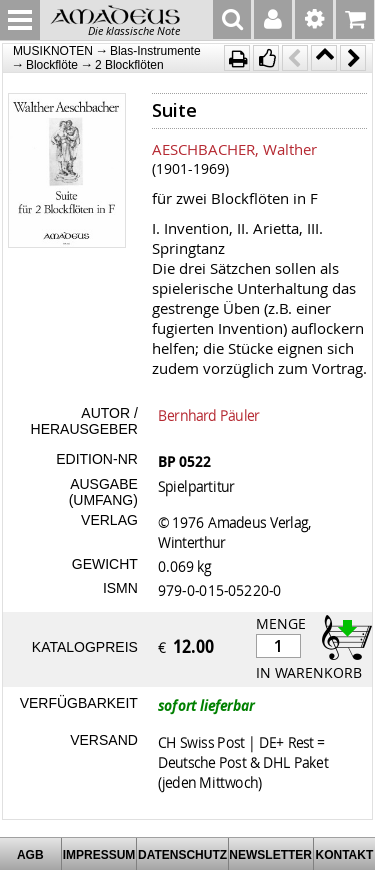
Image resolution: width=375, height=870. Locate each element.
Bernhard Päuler (209, 415)
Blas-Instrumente (155, 51)
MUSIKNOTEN (53, 51)
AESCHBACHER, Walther (234, 149)
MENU (20, 20)
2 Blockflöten (129, 65)
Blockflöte (52, 65)
